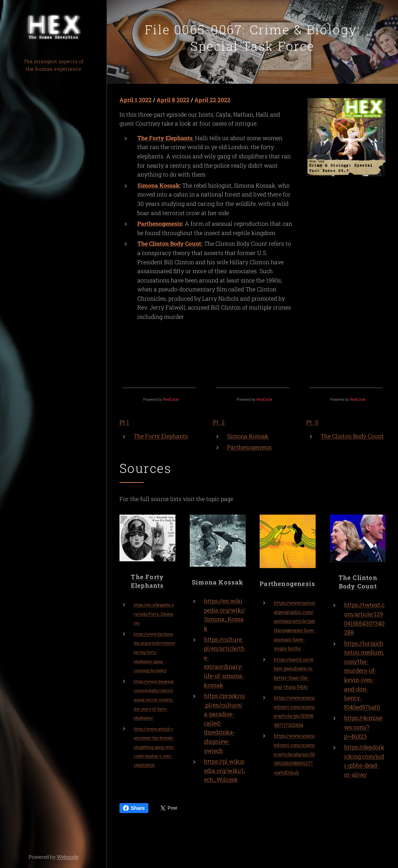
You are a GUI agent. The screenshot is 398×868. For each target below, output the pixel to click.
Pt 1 (124, 422)
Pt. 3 (312, 422)
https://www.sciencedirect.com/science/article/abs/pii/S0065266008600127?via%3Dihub (295, 754)
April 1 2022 (136, 100)
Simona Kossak (158, 185)
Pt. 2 (219, 422)
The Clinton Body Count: (170, 244)
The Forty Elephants (161, 436)
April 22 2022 (212, 100)
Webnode (68, 857)
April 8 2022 (173, 100)
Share (134, 808)
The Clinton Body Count (352, 436)
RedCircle (171, 400)
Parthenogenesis (160, 224)
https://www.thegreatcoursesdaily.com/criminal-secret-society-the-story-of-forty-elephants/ (154, 699)
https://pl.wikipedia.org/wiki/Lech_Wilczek (224, 771)
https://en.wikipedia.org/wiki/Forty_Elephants (154, 614)
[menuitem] (53, 413)
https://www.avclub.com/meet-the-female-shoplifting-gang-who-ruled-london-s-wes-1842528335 (154, 747)
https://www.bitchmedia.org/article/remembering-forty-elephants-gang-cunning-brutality (154, 652)
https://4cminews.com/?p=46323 (363, 727)
